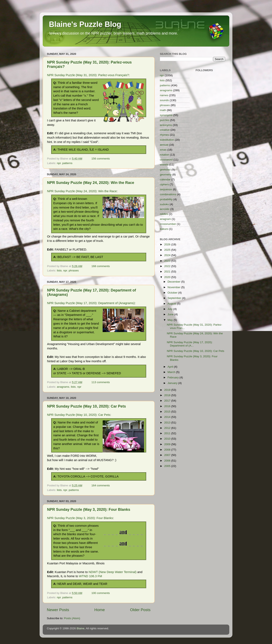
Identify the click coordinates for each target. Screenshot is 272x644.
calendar (165, 179)
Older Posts (140, 610)
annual (164, 145)
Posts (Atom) (72, 618)
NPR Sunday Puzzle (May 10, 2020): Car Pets (86, 406)
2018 (168, 395)
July (170, 309)
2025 (168, 250)
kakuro (164, 229)
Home (100, 610)
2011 (168, 433)
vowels (164, 165)
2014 (168, 417)
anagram (165, 219)
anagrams (63, 387)
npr (59, 163)
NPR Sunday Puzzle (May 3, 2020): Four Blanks (89, 510)
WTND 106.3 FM (90, 576)
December (174, 282)
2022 (168, 266)
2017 (168, 401)
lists (59, 270)
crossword (166, 160)
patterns (67, 163)
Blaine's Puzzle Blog (85, 24)
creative (165, 130)
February (174, 377)
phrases (74, 270)
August (172, 304)
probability (166, 199)
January (173, 383)
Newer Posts (58, 610)
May (171, 320)
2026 (168, 244)
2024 (168, 255)
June (171, 314)
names (164, 95)
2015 (168, 412)
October (173, 293)
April (171, 367)
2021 (168, 272)
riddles (164, 214)
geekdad (165, 170)
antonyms (166, 125)
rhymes (164, 135)
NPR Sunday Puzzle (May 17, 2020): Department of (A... (190, 344)
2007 (168, 455)
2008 (168, 450)
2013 (168, 423)
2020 (168, 277)
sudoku (164, 204)
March (172, 372)
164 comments (101, 485)
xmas (163, 150)
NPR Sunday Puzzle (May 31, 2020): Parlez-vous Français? (88, 75)
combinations (168, 194)
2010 (168, 439)
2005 (168, 466)
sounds (164, 100)
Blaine (81, 628)
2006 (168, 461)
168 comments (101, 266)
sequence (166, 189)
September (175, 298)
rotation (165, 155)
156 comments (101, 159)
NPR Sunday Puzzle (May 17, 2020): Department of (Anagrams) (91, 303)
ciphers (164, 184)
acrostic (165, 209)
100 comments (101, 593)
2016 (168, 406)
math (163, 110)
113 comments (101, 382)
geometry (166, 174)
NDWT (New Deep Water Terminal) (113, 572)
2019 (168, 390)
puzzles (165, 120)
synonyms (166, 115)
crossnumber (168, 224)
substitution (167, 140)
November (174, 287)
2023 (168, 261)
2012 (168, 428)
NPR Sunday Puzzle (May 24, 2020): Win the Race (91, 183)
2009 (168, 444)
